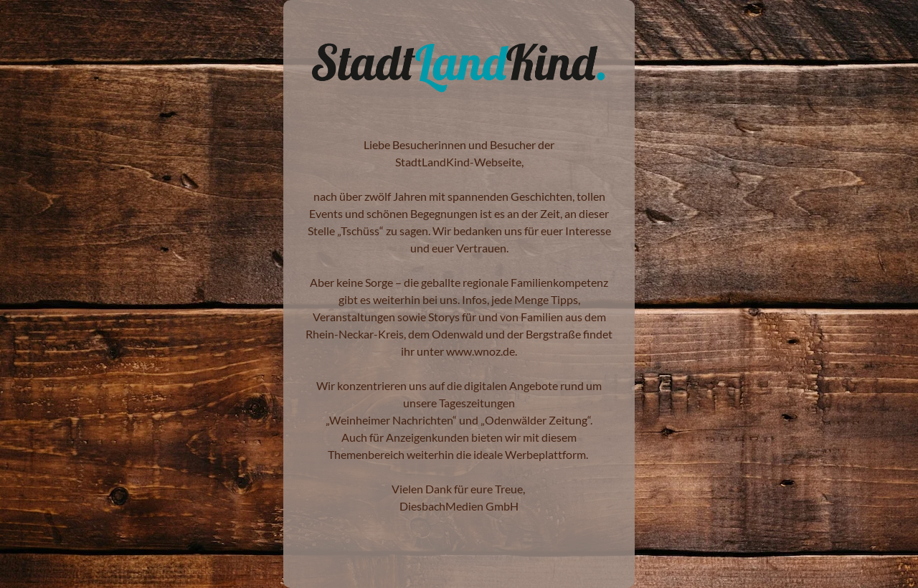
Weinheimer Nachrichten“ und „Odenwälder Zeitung (458, 420)
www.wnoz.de (481, 351)
